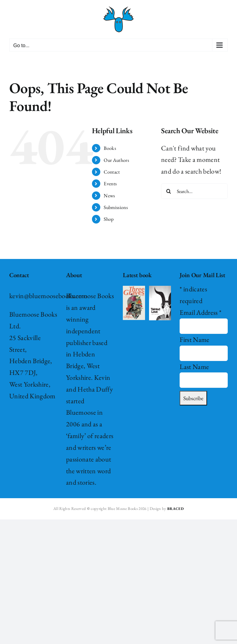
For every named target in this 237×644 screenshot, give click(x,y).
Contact (112, 172)
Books (110, 148)
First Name (194, 340)
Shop (109, 219)
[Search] (169, 191)
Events (110, 184)
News (109, 196)
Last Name (194, 367)
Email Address (200, 312)
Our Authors (116, 160)
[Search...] (194, 191)
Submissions (116, 207)
